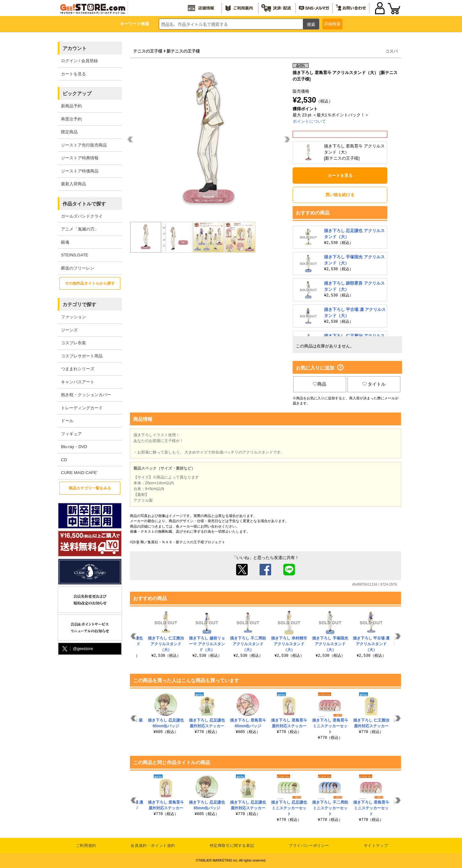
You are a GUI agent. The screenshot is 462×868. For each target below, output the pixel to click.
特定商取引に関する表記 (232, 846)
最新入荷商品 (73, 184)
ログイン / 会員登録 (79, 61)
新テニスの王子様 (183, 51)
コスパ (392, 51)
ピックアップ (77, 93)
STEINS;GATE (75, 255)
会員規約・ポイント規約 (153, 846)
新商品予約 (71, 106)
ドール (67, 421)
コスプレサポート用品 (82, 356)
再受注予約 (71, 119)
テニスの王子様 (148, 51)
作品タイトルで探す (84, 204)
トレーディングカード (82, 408)
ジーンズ (69, 330)
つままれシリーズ (78, 369)
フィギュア (71, 434)
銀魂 (65, 242)
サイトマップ (376, 846)
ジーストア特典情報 (80, 158)
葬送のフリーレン (78, 268)
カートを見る (73, 74)
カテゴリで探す (79, 304)
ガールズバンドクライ (82, 216)
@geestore (77, 649)
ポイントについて (309, 121)
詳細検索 (332, 24)
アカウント (75, 48)
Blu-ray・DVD (74, 447)
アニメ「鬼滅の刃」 (80, 229)
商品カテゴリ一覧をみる (90, 488)
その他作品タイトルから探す (90, 283)
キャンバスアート (78, 382)
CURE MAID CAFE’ (79, 473)
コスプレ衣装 (73, 343)
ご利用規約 (86, 846)
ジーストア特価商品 (80, 171)
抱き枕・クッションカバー (86, 395)
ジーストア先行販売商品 (84, 145)
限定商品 (69, 132)
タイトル (374, 384)
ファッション (73, 317)
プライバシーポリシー (309, 846)
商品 (320, 384)
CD (64, 460)
